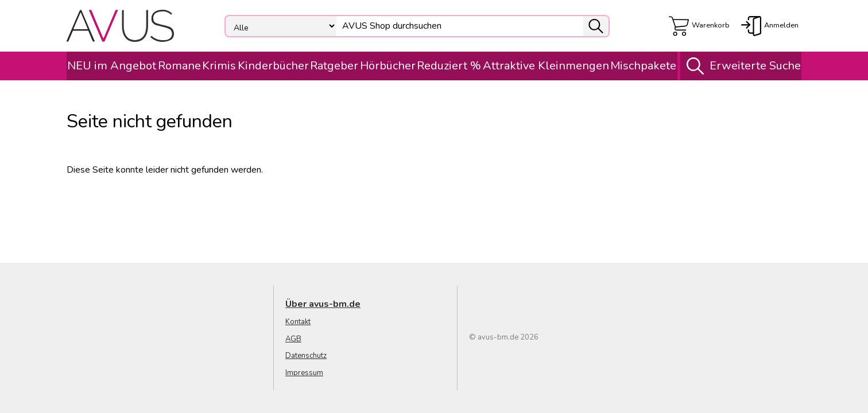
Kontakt (298, 322)
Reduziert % (449, 66)
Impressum (304, 373)
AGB (293, 339)
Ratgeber (334, 66)
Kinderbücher (273, 66)
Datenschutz (306, 356)
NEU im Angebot (112, 66)
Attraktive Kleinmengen (546, 66)
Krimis (219, 66)
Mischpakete (643, 66)
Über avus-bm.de (323, 304)
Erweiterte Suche (741, 66)
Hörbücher (388, 66)
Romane (179, 66)
